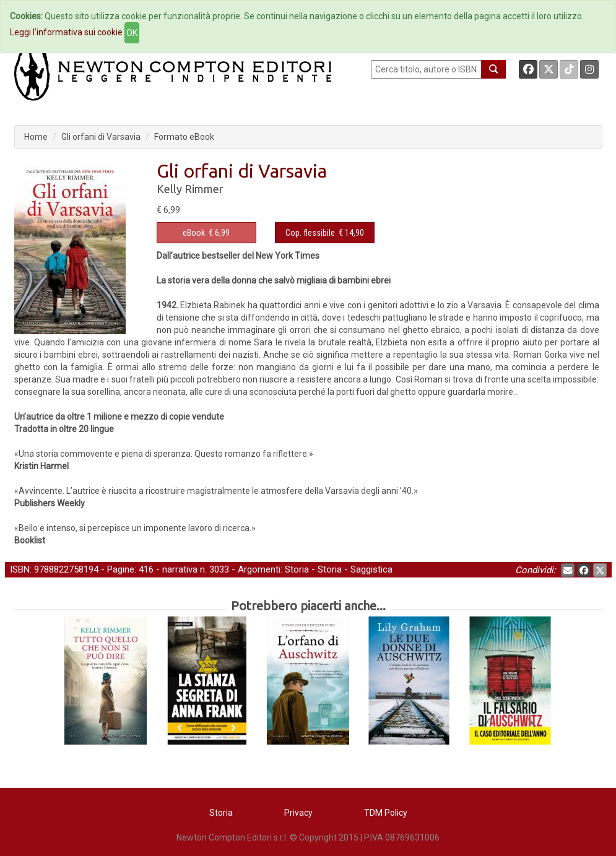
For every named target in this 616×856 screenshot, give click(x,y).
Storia (297, 569)
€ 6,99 (206, 233)
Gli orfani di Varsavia (101, 137)
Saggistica (371, 569)
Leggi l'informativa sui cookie (66, 32)
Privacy (298, 813)
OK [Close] (132, 33)
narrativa (180, 569)
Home (36, 137)
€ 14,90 (325, 233)
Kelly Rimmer (190, 189)
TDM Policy (386, 813)
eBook (194, 233)
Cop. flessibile (310, 233)
